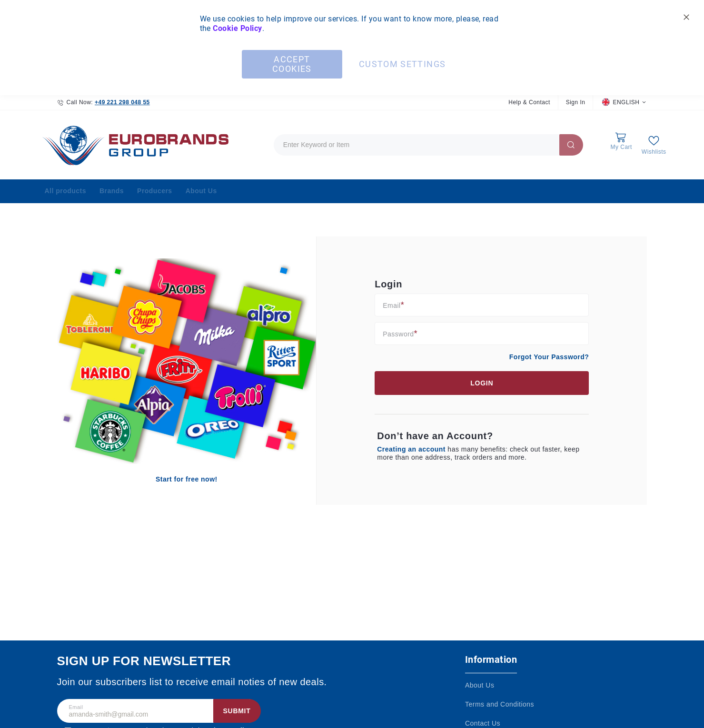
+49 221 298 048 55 (122, 102)
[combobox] (428, 145)
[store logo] (133, 145)
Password (398, 334)
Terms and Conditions (500, 704)
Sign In (576, 102)
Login (482, 383)
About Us (480, 685)
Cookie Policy (237, 28)
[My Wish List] (654, 145)
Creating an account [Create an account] (412, 449)
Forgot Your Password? (549, 357)
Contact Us (483, 723)
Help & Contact (529, 102)
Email (392, 305)
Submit (237, 711)
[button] (624, 103)
